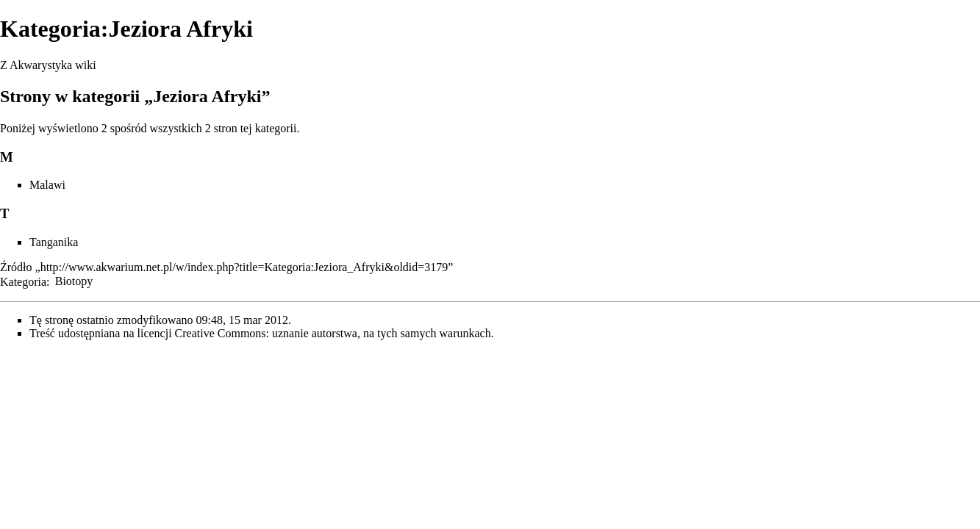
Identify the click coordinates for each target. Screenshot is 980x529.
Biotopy (74, 281)
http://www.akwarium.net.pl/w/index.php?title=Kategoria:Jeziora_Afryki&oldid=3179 (244, 267)
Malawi (47, 185)
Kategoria (23, 281)
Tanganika (54, 242)
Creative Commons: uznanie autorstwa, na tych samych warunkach (333, 333)
